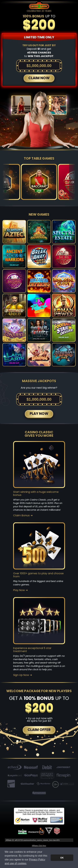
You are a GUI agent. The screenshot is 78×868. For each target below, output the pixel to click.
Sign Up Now (21, 675)
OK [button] (62, 858)
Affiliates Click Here (39, 846)
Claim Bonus (21, 515)
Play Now (19, 590)
